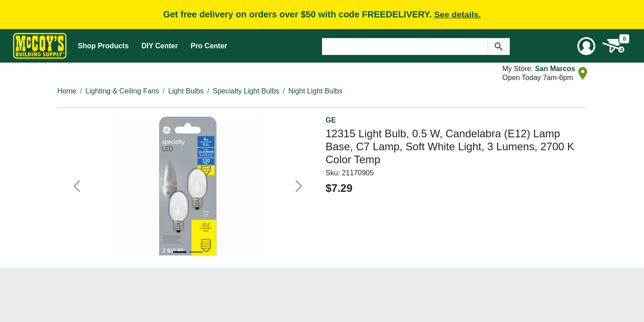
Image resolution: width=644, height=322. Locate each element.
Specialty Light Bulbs (246, 91)
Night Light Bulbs (316, 91)
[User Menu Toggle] (586, 46)
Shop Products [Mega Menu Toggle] (103, 46)
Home (67, 91)
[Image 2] (196, 252)
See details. (458, 15)
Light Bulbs (186, 91)
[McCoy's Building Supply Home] (40, 46)
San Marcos (555, 69)
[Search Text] (405, 47)
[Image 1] (180, 252)
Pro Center (209, 46)
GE (331, 120)
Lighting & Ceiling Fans (122, 91)
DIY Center (160, 46)
